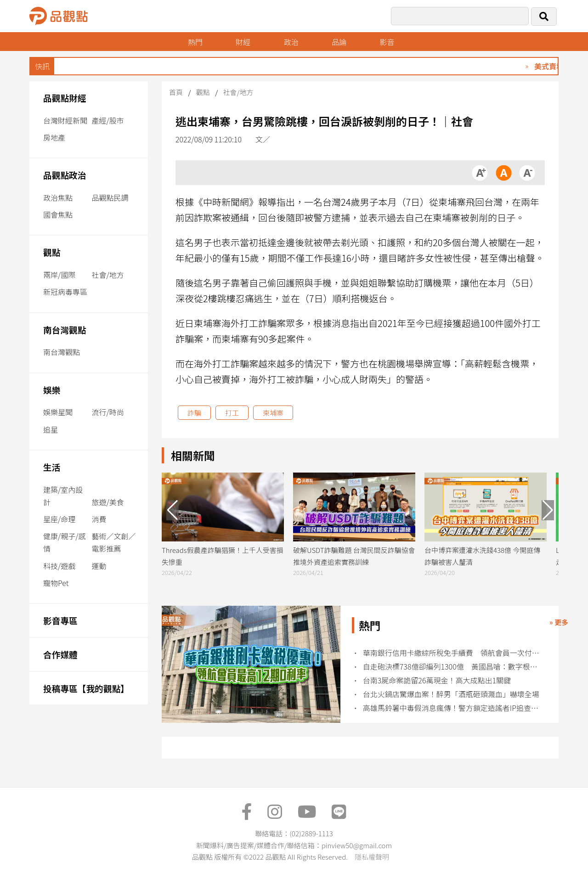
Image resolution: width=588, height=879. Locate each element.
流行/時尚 (107, 412)
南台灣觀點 (65, 330)
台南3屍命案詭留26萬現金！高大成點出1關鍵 (437, 680)
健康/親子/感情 (65, 542)
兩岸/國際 (59, 275)
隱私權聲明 (372, 857)
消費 (99, 519)
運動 (99, 566)
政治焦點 (58, 197)
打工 (232, 413)
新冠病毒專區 (65, 292)
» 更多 (559, 622)
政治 (291, 42)
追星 (51, 429)
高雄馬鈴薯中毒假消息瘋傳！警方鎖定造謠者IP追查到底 (451, 708)
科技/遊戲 (59, 566)
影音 (387, 42)
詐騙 (194, 413)
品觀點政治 (65, 175)
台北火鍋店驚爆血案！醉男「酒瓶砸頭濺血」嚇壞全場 (451, 694)
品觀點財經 (65, 98)
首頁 (176, 92)
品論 (339, 42)
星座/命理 (59, 519)
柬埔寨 (273, 413)
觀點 (52, 252)
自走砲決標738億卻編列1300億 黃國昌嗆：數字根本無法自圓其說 (451, 667)
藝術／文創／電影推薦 (113, 542)
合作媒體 (60, 654)
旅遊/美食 (107, 502)
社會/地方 (107, 275)
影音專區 (60, 620)
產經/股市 (107, 120)
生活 (52, 467)
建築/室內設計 (63, 496)
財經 (243, 42)
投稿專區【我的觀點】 (86, 688)
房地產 (54, 137)
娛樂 (52, 390)
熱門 (195, 42)
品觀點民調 (110, 197)
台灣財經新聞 (65, 120)
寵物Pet (56, 583)
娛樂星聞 (58, 412)
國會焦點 (58, 214)
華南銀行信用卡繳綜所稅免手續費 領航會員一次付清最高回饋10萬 (451, 653)
